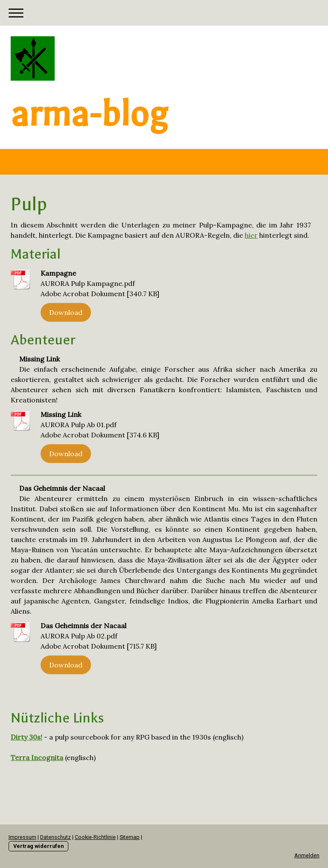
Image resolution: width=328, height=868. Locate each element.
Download (66, 312)
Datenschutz (56, 837)
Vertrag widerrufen (38, 846)
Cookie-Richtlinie (95, 837)
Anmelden (307, 855)
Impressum (22, 837)
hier (251, 235)
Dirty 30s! (26, 737)
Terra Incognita (37, 757)
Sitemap (130, 837)
